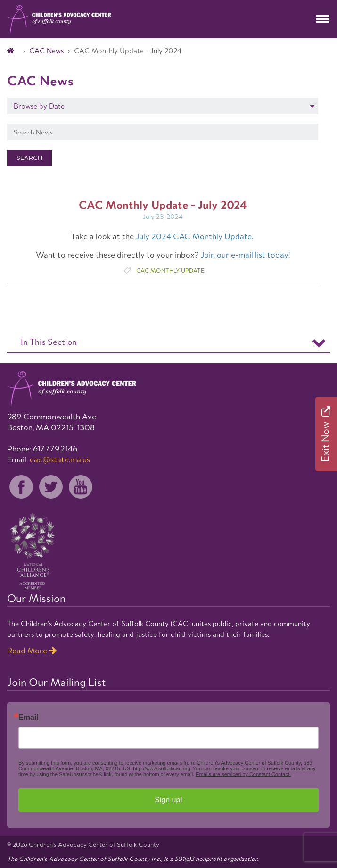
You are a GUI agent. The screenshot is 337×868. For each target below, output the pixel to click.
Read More (27, 651)
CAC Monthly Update (170, 271)
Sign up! (168, 800)
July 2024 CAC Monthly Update (194, 236)
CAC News (46, 51)
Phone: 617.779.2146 (42, 449)
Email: (49, 459)
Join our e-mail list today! (245, 255)
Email (29, 718)
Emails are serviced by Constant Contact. (243, 774)
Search (29, 158)
